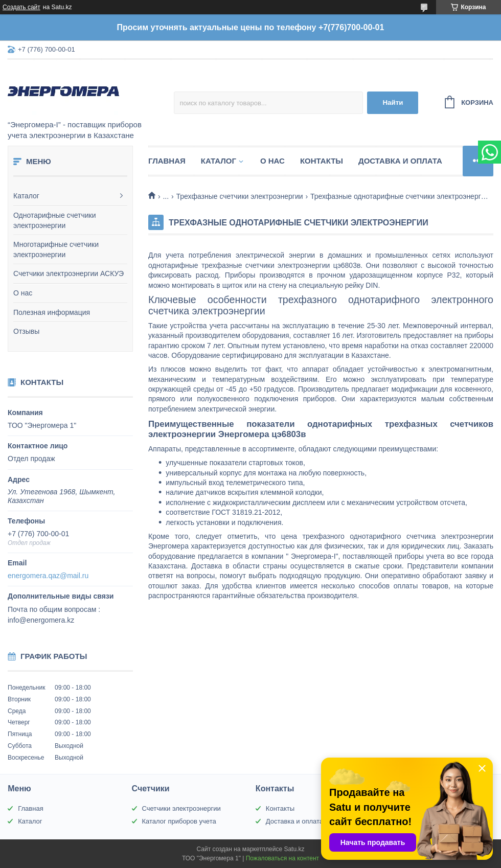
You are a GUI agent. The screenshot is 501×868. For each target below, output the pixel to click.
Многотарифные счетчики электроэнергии (56, 249)
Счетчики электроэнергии (181, 808)
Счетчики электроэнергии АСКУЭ (69, 273)
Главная (167, 161)
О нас (23, 293)
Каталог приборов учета (179, 821)
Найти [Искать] (393, 102)
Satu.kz (294, 849)
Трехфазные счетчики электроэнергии (240, 196)
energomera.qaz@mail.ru (48, 576)
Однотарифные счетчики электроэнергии (55, 220)
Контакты (322, 161)
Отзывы (26, 331)
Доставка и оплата (400, 161)
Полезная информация (52, 312)
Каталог (26, 196)
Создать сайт (21, 7)
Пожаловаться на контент (282, 858)
